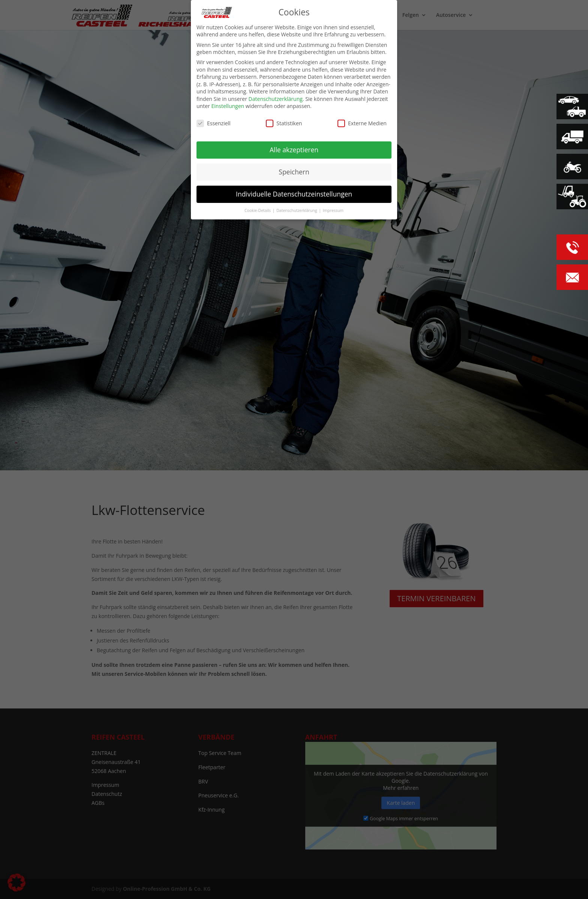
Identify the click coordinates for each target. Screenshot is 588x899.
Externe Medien (362, 121)
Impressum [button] (333, 208)
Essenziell (214, 121)
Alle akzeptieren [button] (294, 147)
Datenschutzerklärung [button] (297, 208)
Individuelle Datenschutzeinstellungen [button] (294, 192)
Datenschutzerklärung (276, 97)
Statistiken (284, 121)
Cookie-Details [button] (258, 208)
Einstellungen (228, 104)
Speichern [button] (294, 170)
